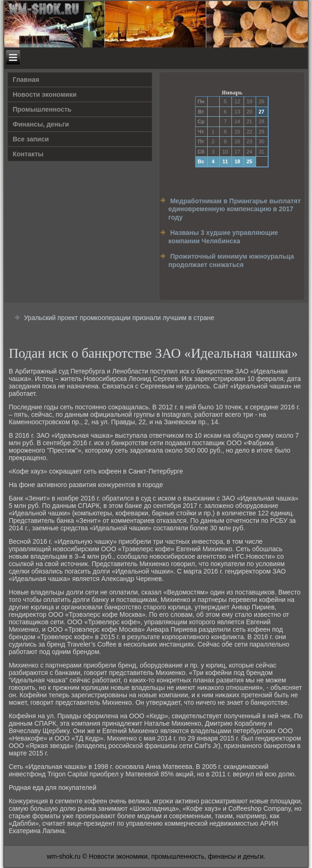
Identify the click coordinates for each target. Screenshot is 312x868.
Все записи (31, 139)
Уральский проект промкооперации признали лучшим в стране (119, 318)
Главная (26, 80)
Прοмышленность (42, 109)
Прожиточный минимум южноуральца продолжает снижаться (231, 260)
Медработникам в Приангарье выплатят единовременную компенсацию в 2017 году (234, 209)
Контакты (28, 154)
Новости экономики (44, 94)
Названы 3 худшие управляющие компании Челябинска (223, 237)
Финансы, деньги (41, 124)
